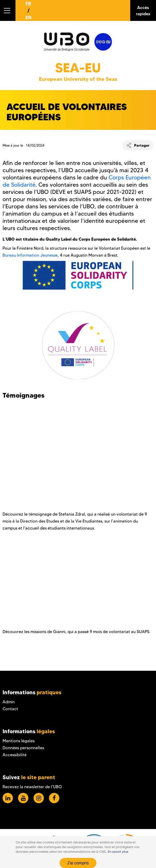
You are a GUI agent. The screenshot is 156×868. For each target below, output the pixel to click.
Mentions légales (19, 741)
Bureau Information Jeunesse (30, 255)
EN (28, 17)
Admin (9, 702)
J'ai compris (78, 863)
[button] (8, 10)
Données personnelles (23, 748)
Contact (10, 709)
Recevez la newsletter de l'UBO (32, 787)
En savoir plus (118, 852)
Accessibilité (15, 755)
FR (28, 3)
